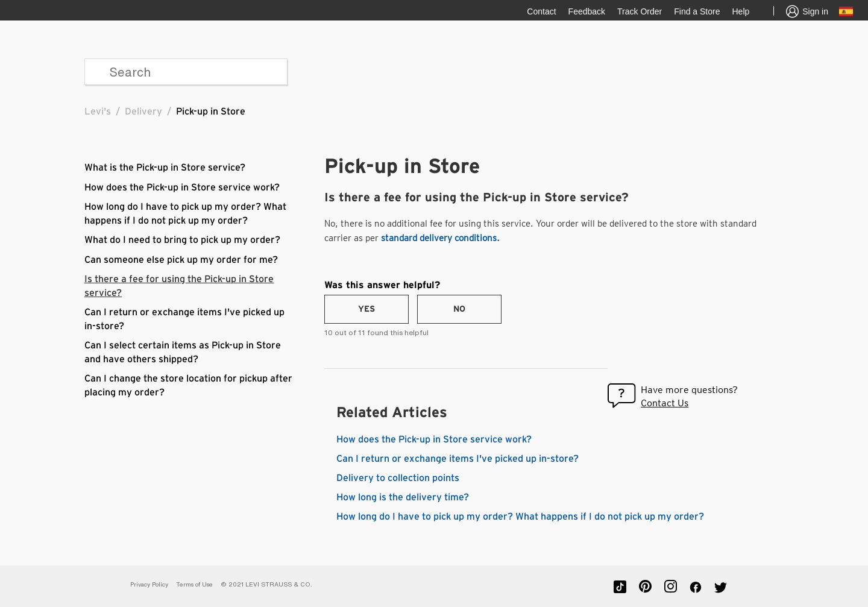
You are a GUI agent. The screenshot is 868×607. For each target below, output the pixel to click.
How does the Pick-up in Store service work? (182, 187)
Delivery (143, 112)
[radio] (366, 309)
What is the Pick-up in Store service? (165, 168)
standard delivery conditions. (440, 238)
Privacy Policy (149, 584)
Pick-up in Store (211, 112)
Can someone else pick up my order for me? (181, 260)
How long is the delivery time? (403, 497)
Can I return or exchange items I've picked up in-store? (458, 459)
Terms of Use (194, 584)
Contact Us (665, 403)
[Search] (186, 72)
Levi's (98, 112)
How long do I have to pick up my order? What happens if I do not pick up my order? (520, 517)
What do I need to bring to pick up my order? (182, 240)
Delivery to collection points (398, 478)
